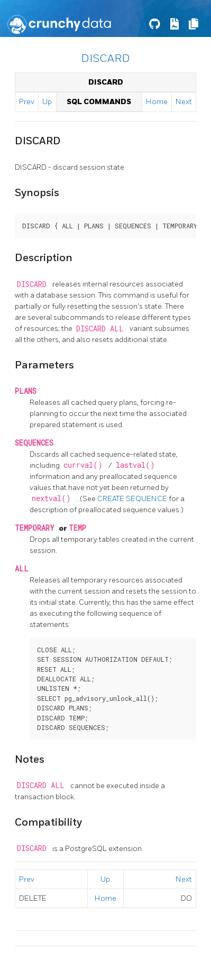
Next (184, 102)
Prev (27, 102)
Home (157, 102)
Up (47, 102)
